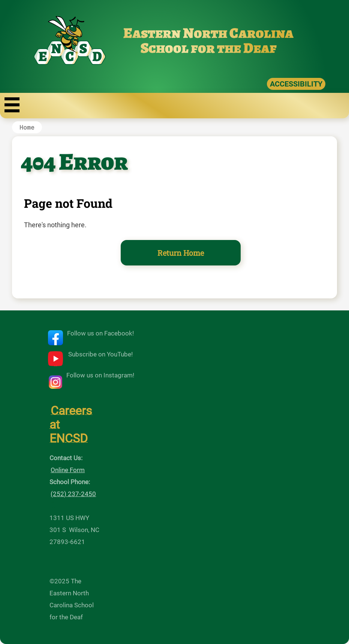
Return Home (181, 253)
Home (27, 127)
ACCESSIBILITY (296, 84)
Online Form (68, 470)
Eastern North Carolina (208, 33)
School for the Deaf (209, 48)
